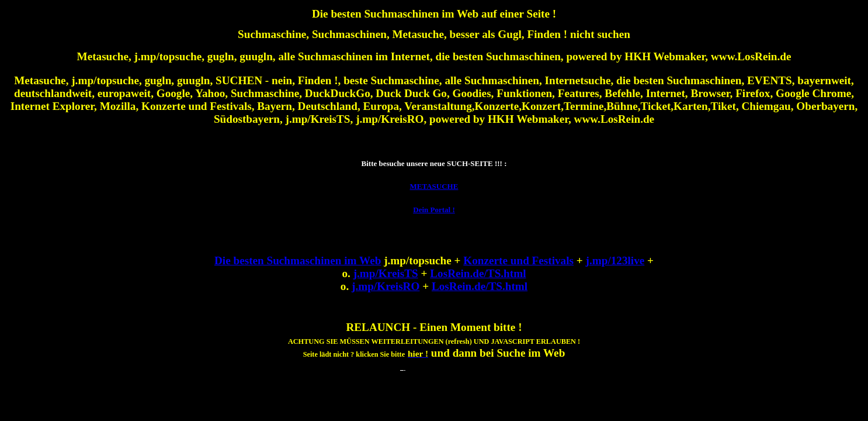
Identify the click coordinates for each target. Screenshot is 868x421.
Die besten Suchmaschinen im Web (298, 260)
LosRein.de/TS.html (478, 273)
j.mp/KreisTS (386, 273)
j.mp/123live (615, 260)
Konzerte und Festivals (518, 260)
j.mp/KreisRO (386, 286)
